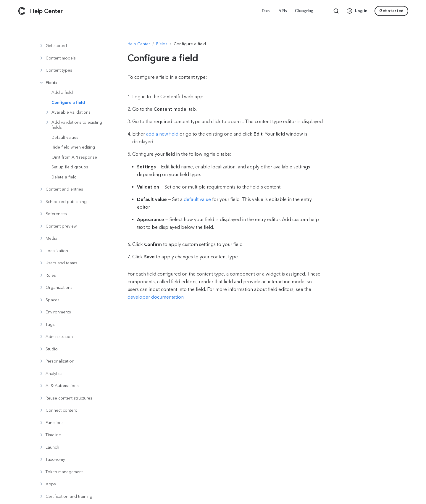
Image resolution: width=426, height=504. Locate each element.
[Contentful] (21, 11)
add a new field (162, 134)
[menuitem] (267, 11)
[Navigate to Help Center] (139, 44)
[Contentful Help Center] (46, 11)
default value (197, 199)
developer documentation (156, 297)
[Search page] (336, 11)
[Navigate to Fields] (162, 44)
